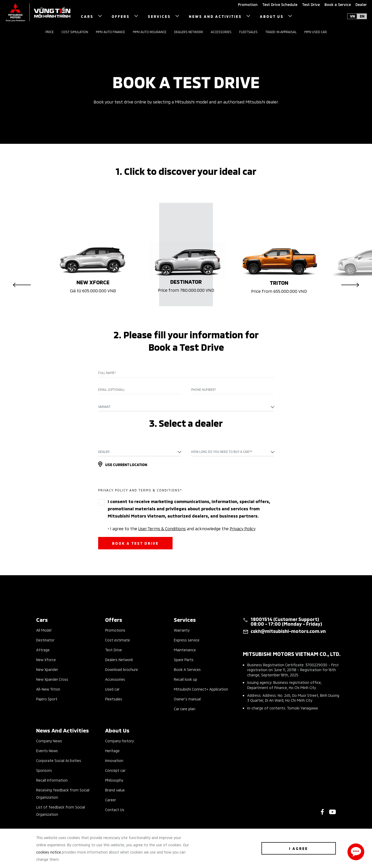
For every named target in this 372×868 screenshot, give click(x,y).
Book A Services (187, 669)
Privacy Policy (243, 528)
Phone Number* (204, 390)
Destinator (45, 640)
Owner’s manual (187, 699)
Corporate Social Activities (59, 760)
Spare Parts (184, 659)
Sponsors (44, 770)
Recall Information (52, 780)
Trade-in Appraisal (281, 32)
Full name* (107, 373)
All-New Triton (48, 689)
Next (350, 285)
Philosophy (114, 780)
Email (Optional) (111, 390)
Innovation (114, 760)
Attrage (43, 650)
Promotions (115, 630)
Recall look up (185, 679)
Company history (119, 741)
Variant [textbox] (104, 406)
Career (111, 800)
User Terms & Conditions (162, 528)
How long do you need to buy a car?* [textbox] (222, 451)
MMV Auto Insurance (150, 32)
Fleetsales (248, 32)
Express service (187, 640)
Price (50, 32)
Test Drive (114, 650)
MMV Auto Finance (110, 32)
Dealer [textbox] (104, 451)
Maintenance (185, 650)
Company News (49, 741)
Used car (112, 689)
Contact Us (115, 809)
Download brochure (122, 669)
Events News (47, 750)
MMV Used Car (316, 32)
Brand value (115, 790)
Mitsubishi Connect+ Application (201, 689)
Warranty (182, 630)
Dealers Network (189, 32)
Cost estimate (118, 640)
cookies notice (49, 852)
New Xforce (46, 659)
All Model (44, 630)
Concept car (115, 770)
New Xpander (47, 669)
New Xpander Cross (52, 679)
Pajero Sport (47, 699)
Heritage (112, 750)
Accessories (221, 32)
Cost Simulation (75, 32)
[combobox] (186, 407)
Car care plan (185, 709)
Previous (22, 285)
